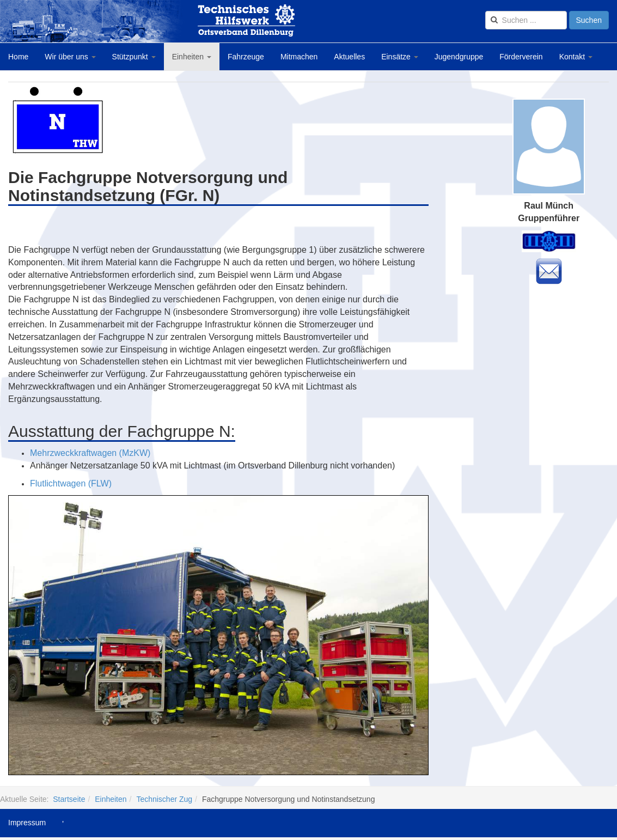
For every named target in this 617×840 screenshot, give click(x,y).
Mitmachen (299, 57)
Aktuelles (349, 57)
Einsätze (400, 57)
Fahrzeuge (246, 57)
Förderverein (521, 57)
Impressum (27, 823)
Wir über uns (70, 57)
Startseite (69, 799)
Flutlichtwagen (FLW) (71, 483)
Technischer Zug (164, 799)
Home (18, 57)
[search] (526, 20)
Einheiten (192, 57)
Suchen (589, 20)
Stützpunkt (134, 57)
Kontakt (576, 57)
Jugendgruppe (459, 57)
